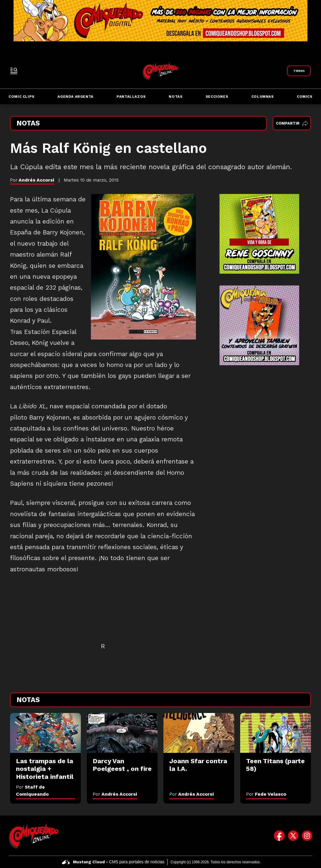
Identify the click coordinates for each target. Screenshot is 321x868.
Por (115, 794)
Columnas (263, 97)
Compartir (292, 123)
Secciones (217, 97)
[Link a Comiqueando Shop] (299, 71)
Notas (176, 97)
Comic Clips (22, 97)
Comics (305, 97)
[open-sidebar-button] (14, 71)
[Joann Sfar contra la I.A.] (199, 733)
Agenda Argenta (75, 97)
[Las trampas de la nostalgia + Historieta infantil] (45, 733)
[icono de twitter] (293, 836)
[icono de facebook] (279, 836)
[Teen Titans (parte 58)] (276, 733)
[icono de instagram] (307, 836)
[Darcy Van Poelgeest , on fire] (122, 733)
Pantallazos (131, 97)
